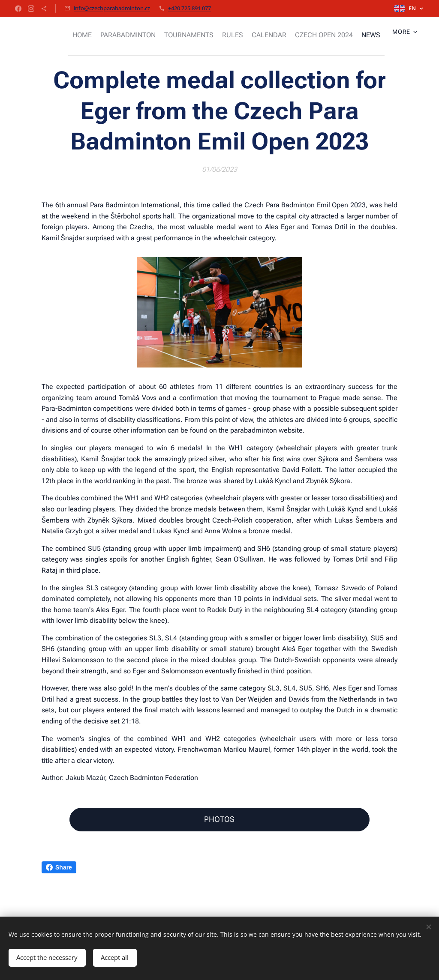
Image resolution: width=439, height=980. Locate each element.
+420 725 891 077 (189, 8)
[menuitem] (83, 35)
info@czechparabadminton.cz (112, 8)
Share (59, 867)
